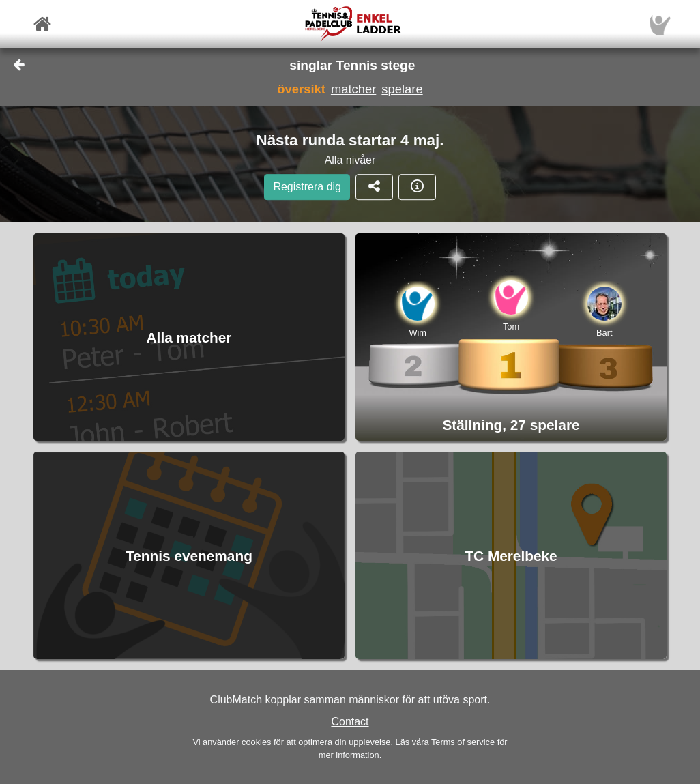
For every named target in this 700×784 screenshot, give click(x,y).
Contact (350, 722)
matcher (353, 89)
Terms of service (463, 742)
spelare (402, 89)
